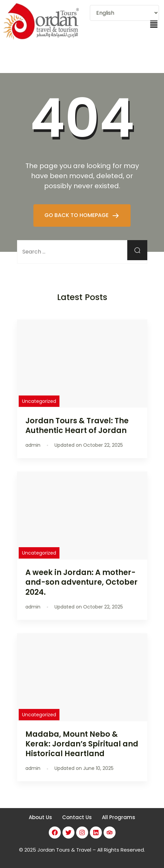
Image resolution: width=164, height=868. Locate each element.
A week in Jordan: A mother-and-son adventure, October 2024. (81, 582)
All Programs (119, 817)
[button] (154, 24)
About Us (40, 817)
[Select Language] (124, 13)
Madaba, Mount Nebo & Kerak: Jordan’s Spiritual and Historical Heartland (82, 744)
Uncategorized (39, 401)
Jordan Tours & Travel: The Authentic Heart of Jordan (77, 425)
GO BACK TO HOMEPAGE (77, 215)
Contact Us (77, 817)
